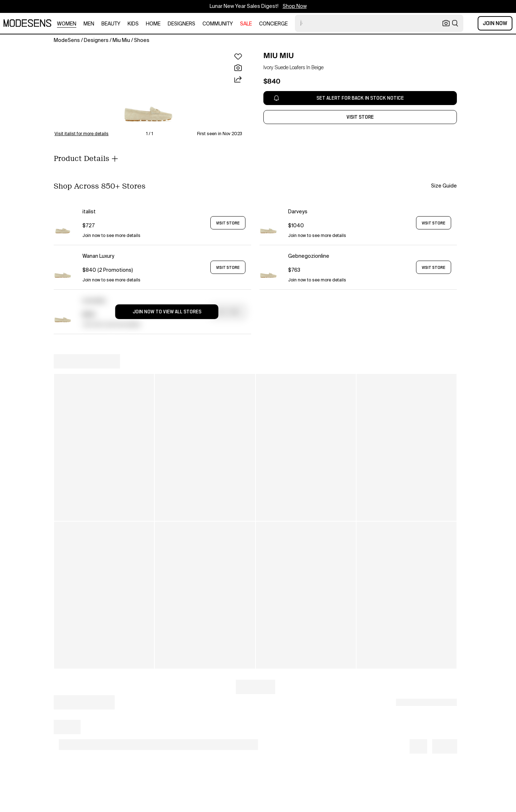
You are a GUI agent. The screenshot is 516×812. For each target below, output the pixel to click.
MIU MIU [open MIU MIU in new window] (279, 56)
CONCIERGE (273, 24)
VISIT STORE (228, 223)
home (153, 24)
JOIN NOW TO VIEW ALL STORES (167, 312)
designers (181, 24)
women (67, 24)
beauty (111, 24)
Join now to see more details (111, 236)
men (89, 24)
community (218, 24)
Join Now (495, 23)
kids (133, 24)
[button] (148, 91)
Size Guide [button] (444, 186)
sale (246, 24)
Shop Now (295, 6)
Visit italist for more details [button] (82, 134)
